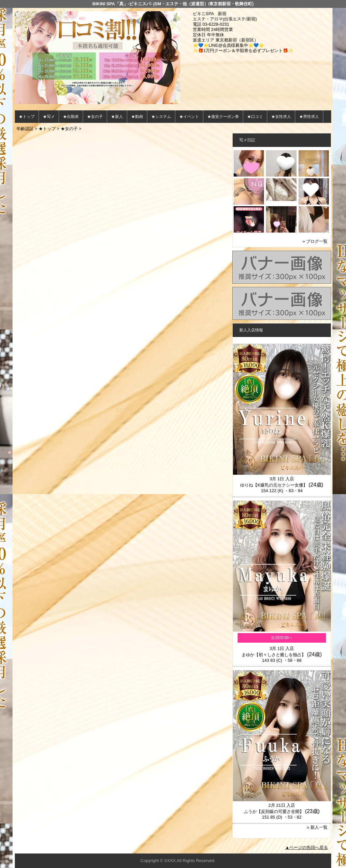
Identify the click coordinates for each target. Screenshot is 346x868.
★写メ (49, 117)
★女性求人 (281, 117)
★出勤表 (71, 117)
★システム (161, 117)
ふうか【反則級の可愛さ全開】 (274, 812)
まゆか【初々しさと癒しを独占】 (274, 655)
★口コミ (255, 117)
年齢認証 (25, 129)
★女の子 (95, 117)
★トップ (27, 117)
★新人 (117, 117)
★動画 (137, 117)
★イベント (189, 117)
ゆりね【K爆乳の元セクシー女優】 (274, 485)
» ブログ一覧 (315, 241)
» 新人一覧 (317, 827)
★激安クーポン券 (223, 117)
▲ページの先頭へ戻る (306, 847)
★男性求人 (309, 117)
